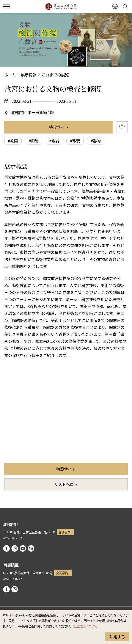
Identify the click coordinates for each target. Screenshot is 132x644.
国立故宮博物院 (61, 6)
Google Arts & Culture (31, 548)
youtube (23, 548)
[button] (115, 7)
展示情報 (29, 75)
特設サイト (59, 127)
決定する (117, 637)
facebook (6, 548)
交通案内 (64, 532)
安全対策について (85, 626)
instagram (15, 548)
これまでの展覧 (55, 75)
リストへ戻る (66, 484)
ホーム (10, 75)
